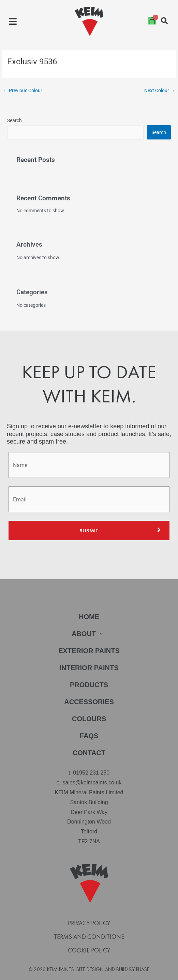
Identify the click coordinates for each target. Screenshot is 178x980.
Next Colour (160, 90)
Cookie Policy (89, 950)
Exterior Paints (89, 651)
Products (89, 685)
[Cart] (152, 21)
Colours (89, 719)
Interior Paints (89, 668)
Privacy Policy (89, 923)
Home (89, 617)
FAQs (89, 736)
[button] (13, 22)
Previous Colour (23, 90)
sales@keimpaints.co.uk (92, 783)
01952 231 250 (91, 773)
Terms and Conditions (89, 937)
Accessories (89, 702)
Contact (89, 753)
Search (14, 120)
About (89, 634)
